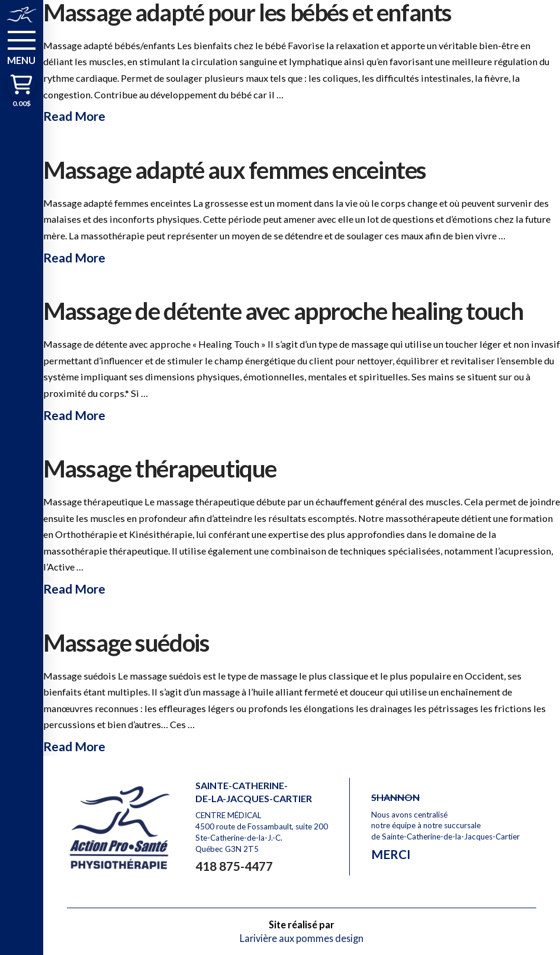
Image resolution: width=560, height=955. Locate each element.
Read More (74, 116)
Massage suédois (126, 642)
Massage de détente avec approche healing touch (283, 311)
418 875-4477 (234, 866)
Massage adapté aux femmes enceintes (235, 170)
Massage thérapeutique (160, 468)
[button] (22, 47)
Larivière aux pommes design (302, 938)
